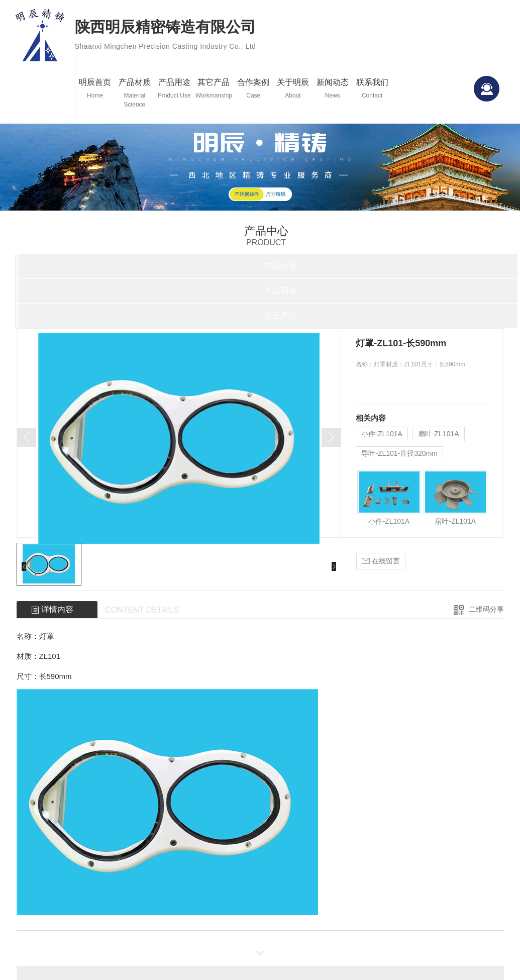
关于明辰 (293, 89)
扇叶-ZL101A (439, 434)
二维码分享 (486, 609)
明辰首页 (95, 89)
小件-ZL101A (382, 434)
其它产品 (214, 89)
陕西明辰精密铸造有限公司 (166, 37)
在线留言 (381, 561)
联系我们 (372, 89)
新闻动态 (332, 89)
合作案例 (253, 89)
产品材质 (135, 93)
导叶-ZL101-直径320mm (399, 453)
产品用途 (174, 89)
